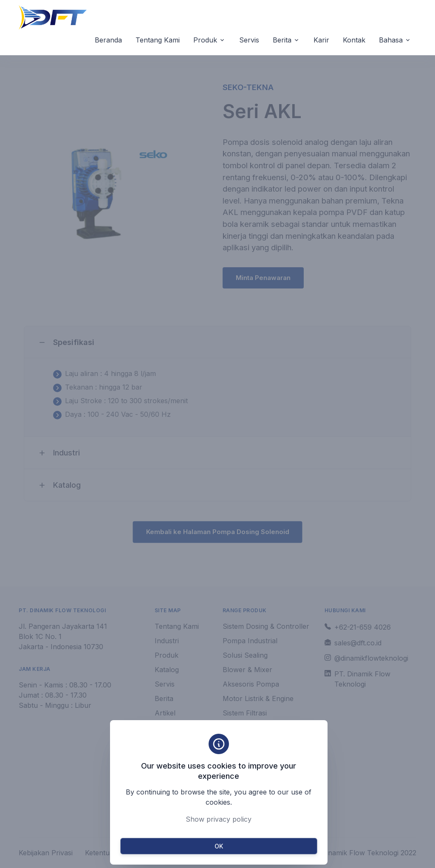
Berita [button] (282, 40)
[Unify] (53, 17)
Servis (249, 40)
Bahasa (391, 40)
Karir (321, 40)
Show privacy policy (219, 819)
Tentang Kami (158, 40)
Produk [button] (205, 40)
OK (219, 846)
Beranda (108, 40)
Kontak (354, 40)
